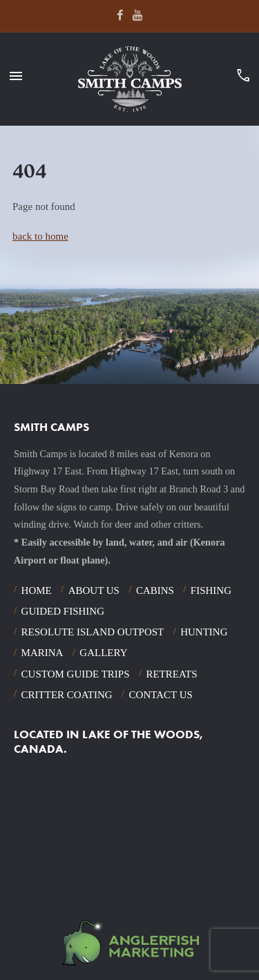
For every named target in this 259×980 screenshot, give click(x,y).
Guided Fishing (63, 611)
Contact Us (161, 695)
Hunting (204, 632)
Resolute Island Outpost (93, 632)
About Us (94, 590)
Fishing (211, 590)
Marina (42, 653)
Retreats (171, 674)
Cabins (155, 590)
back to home (40, 236)
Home (37, 590)
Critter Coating (67, 695)
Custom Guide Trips (76, 674)
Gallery (103, 653)
